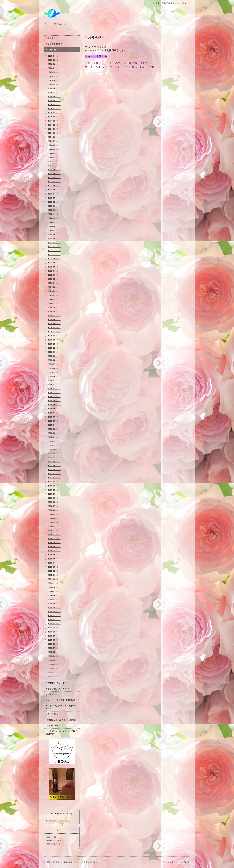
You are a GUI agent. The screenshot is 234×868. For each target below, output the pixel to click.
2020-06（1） (54, 320)
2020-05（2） (54, 324)
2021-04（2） (54, 283)
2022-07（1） (54, 230)
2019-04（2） (54, 376)
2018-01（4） (54, 437)
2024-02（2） (54, 153)
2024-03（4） (54, 149)
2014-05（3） (54, 607)
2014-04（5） (54, 612)
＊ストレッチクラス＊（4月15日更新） (61, 707)
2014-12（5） (54, 579)
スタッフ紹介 (52, 714)
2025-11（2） (54, 76)
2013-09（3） (54, 640)
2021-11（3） (54, 255)
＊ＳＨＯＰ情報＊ (54, 44)
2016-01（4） (54, 530)
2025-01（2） (54, 117)
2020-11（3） (54, 303)
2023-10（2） (54, 170)
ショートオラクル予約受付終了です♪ (105, 50)
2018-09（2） (54, 405)
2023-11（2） (54, 165)
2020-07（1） (54, 316)
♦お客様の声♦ (52, 726)
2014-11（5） (54, 583)
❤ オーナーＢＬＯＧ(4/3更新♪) (60, 700)
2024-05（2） (54, 145)
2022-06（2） (54, 234)
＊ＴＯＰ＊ (51, 38)
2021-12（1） (54, 251)
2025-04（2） (54, 105)
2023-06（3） (54, 186)
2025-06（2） (54, 97)
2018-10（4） (54, 401)
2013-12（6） (54, 628)
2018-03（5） (54, 429)
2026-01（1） (54, 68)
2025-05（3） (54, 101)
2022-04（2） (54, 238)
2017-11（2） (54, 445)
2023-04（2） (54, 194)
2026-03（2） (54, 60)
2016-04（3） (54, 518)
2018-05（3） (54, 421)
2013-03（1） (54, 660)
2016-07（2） (54, 506)
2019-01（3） (54, 388)
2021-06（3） (54, 275)
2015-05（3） (54, 559)
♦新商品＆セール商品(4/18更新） (61, 720)
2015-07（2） (54, 551)
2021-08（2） (54, 267)
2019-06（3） (54, 368)
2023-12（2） (54, 161)
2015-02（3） (54, 571)
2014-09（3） (54, 591)
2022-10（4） (54, 218)
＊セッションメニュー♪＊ (58, 689)
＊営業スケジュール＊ (56, 683)
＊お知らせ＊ (52, 50)
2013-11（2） (54, 632)
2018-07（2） (54, 413)
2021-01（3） (54, 295)
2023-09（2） (54, 174)
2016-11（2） (54, 490)
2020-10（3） (54, 307)
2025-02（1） (54, 113)
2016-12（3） (54, 486)
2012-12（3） (54, 672)
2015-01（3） (54, 575)
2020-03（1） (54, 332)
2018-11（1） (54, 397)
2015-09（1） (54, 547)
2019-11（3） (54, 348)
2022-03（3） (54, 243)
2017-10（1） (54, 449)
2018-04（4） (54, 425)
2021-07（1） (54, 271)
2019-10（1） (54, 352)
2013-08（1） (54, 644)
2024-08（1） (54, 137)
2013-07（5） (54, 648)
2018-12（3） (54, 393)
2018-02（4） (54, 433)
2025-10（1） (54, 80)
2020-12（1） (54, 299)
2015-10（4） (54, 543)
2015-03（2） (54, 567)
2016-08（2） (54, 502)
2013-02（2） (54, 664)
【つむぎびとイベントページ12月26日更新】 (62, 733)
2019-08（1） (54, 360)
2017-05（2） (54, 466)
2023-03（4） (54, 198)
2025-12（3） (54, 72)
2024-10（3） (54, 129)
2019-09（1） (54, 356)
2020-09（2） (54, 311)
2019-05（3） (54, 372)
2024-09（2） (54, 133)
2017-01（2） (54, 482)
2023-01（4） (54, 206)
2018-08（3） (54, 409)
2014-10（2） (54, 587)
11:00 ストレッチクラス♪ (58, 820)
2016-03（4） (54, 522)
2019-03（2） (54, 380)
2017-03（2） (54, 474)
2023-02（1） (54, 202)
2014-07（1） (54, 599)
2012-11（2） (54, 676)
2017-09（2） (54, 453)
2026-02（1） (54, 64)
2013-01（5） (54, 668)
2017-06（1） (54, 461)
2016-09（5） (54, 498)
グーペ (179, 862)
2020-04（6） (54, 328)
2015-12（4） (54, 534)
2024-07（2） (54, 141)
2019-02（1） (54, 384)
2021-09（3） (54, 263)
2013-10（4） (54, 636)
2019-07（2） (54, 364)
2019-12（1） (54, 344)
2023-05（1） (54, 190)
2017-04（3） (54, 470)
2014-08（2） (54, 595)
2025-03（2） (54, 109)
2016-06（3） (54, 510)
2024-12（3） (54, 121)
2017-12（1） (54, 441)
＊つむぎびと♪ (52, 694)
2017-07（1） (54, 457)
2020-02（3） (54, 336)
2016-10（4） (54, 494)
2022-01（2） (54, 247)
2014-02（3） (54, 620)
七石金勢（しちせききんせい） (66, 862)
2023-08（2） (54, 178)
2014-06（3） (54, 603)
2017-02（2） (54, 478)
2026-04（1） (54, 56)
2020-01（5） (54, 340)
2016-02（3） (54, 526)
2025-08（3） (54, 88)
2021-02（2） (54, 291)
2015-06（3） (54, 555)
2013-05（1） (54, 652)
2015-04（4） (54, 563)
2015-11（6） (54, 539)
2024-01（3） (54, 157)
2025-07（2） (54, 92)
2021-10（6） (54, 259)
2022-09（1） (54, 222)
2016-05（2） (54, 514)
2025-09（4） (54, 84)
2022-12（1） (54, 210)
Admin (187, 862)
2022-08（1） (54, 226)
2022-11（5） (54, 214)
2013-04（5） (54, 656)
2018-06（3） (54, 417)
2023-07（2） (54, 182)
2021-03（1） (54, 287)
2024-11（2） (54, 125)
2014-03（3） (54, 616)
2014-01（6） (54, 624)
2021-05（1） (54, 279)
